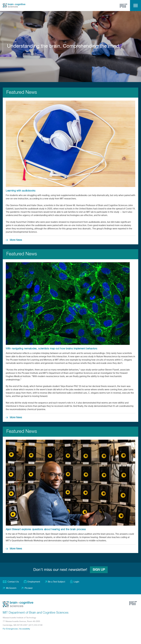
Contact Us (13, 582)
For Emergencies (10, 629)
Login (76, 582)
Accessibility (25, 629)
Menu (135, 6)
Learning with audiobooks (21, 191)
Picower (29, 588)
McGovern (11, 588)
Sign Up (99, 570)
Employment (34, 582)
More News (16, 240)
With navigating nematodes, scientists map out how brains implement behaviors (52, 349)
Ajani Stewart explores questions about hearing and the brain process (46, 529)
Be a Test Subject (57, 582)
